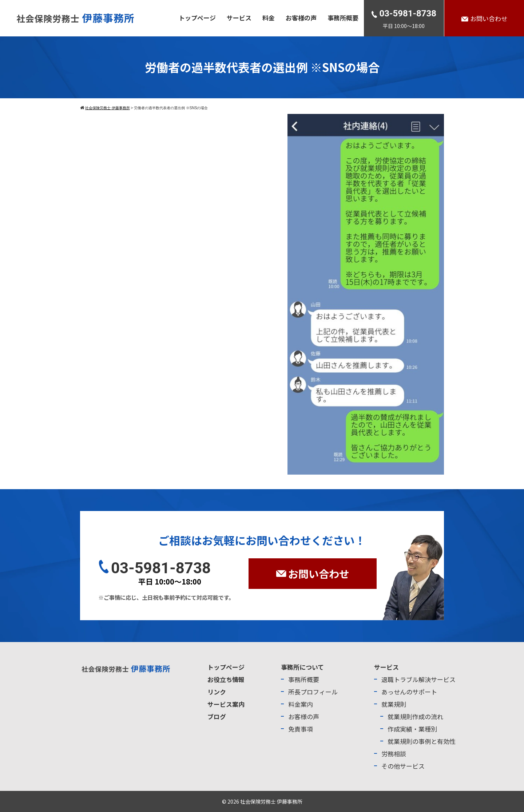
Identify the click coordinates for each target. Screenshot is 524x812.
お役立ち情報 (226, 679)
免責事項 (301, 729)
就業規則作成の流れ (415, 716)
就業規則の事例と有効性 (422, 741)
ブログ (217, 716)
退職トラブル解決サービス (418, 679)
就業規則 (394, 704)
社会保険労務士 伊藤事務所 (271, 801)
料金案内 (301, 704)
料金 (269, 18)
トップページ (197, 18)
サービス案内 (226, 704)
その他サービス (403, 766)
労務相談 (394, 754)
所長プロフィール (313, 692)
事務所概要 (343, 18)
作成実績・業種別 (412, 729)
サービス (239, 18)
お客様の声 (301, 18)
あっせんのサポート (409, 692)
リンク (217, 692)
